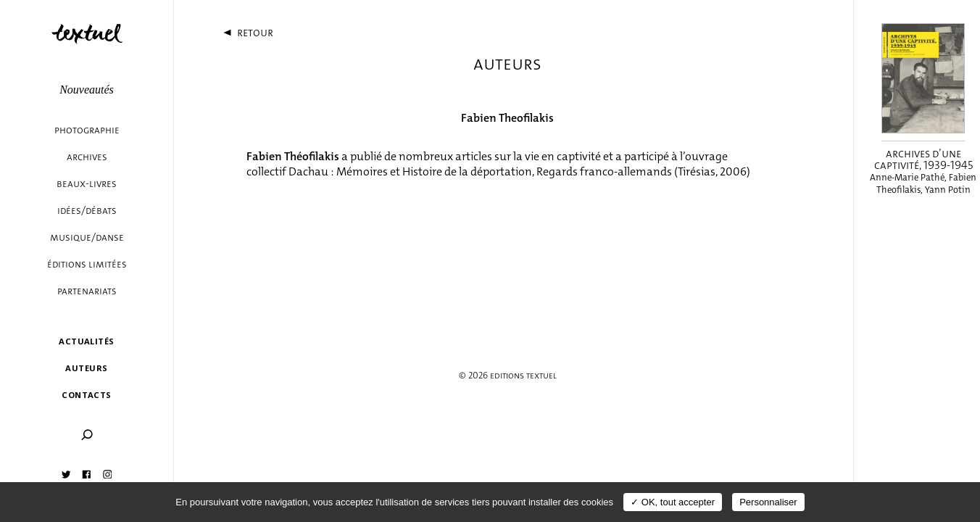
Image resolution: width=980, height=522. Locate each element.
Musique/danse (87, 237)
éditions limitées (87, 264)
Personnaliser (768, 502)
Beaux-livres (87, 184)
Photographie (87, 130)
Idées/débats (87, 211)
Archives (87, 157)
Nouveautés (87, 90)
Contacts (87, 395)
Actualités (86, 341)
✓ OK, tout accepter (673, 502)
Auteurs (86, 368)
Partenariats (87, 291)
